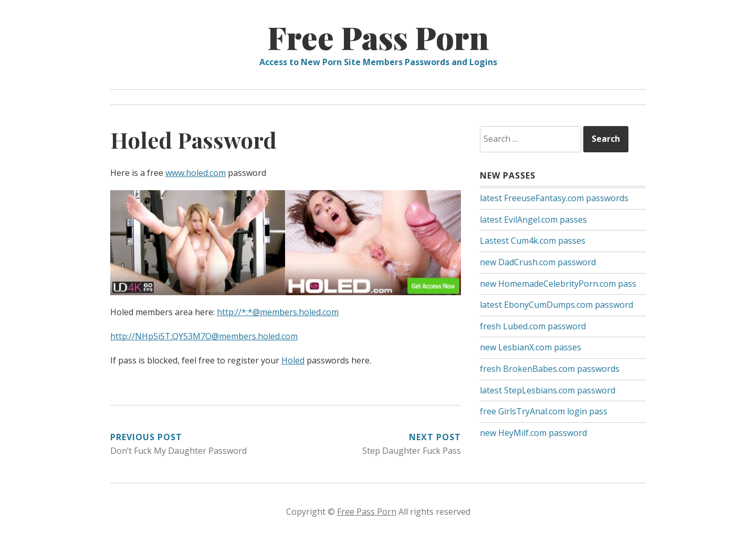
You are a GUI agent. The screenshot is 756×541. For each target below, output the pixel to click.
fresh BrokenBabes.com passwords (550, 369)
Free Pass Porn (378, 37)
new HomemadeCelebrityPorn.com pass (558, 284)
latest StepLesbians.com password (548, 390)
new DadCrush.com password (538, 262)
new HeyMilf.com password (533, 433)
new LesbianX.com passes (531, 347)
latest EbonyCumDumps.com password (556, 305)
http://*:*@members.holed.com (278, 312)
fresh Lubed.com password (533, 326)
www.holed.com (196, 173)
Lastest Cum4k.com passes (533, 241)
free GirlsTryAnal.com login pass (544, 411)
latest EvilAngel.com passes (533, 220)
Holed (293, 360)
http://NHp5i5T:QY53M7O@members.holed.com (204, 336)
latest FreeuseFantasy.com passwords (554, 198)
